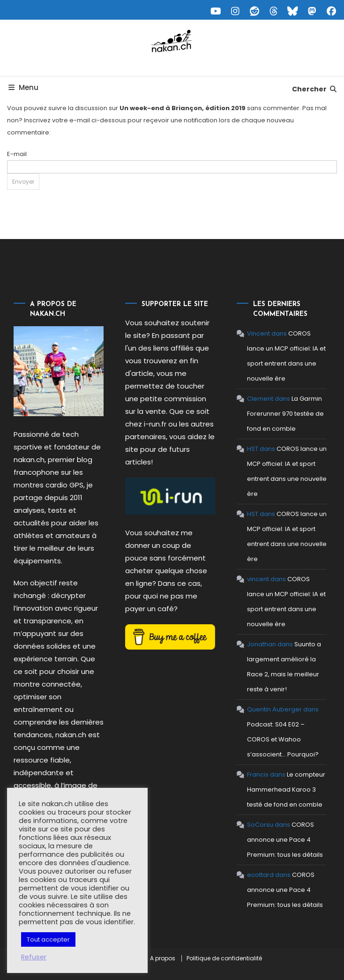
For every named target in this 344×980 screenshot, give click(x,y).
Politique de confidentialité (224, 958)
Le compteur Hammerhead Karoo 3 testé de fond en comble (286, 789)
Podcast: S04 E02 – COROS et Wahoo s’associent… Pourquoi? (283, 739)
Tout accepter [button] (48, 939)
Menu (23, 87)
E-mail (17, 154)
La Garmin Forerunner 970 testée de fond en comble (285, 414)
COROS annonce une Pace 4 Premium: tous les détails (285, 840)
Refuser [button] (34, 957)
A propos (163, 958)
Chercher (315, 89)
